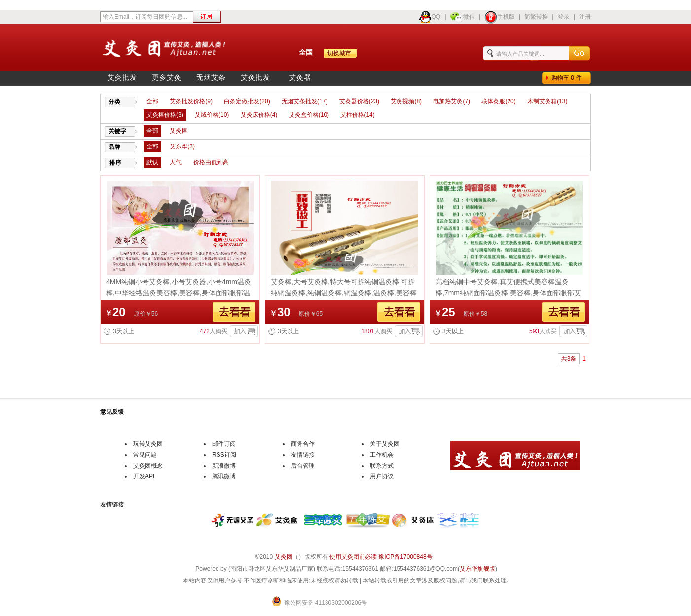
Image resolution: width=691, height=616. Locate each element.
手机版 (500, 17)
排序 (115, 163)
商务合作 (303, 444)
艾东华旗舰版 (477, 569)
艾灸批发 (122, 78)
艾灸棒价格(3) (165, 115)
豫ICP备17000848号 (405, 557)
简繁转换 (536, 17)
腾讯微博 (224, 476)
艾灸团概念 (148, 466)
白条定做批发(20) (247, 101)
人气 (176, 162)
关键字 (117, 131)
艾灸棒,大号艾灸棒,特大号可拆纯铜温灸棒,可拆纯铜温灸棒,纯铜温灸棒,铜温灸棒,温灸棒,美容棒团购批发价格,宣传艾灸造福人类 (344, 293)
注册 (585, 17)
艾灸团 (284, 557)
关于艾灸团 (385, 444)
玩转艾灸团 (148, 444)
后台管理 (303, 466)
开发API (144, 476)
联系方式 (382, 466)
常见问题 (145, 455)
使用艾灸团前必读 (353, 557)
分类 (114, 102)
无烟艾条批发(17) (305, 101)
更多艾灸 (167, 78)
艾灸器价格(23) (359, 101)
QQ (430, 17)
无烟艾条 (211, 78)
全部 (152, 101)
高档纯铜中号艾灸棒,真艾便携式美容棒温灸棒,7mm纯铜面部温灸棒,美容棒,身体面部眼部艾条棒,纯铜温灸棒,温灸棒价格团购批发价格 (508, 293)
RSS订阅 (224, 455)
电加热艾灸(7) (452, 101)
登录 (564, 17)
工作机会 (382, 455)
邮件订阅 (224, 444)
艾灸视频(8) (406, 101)
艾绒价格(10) (212, 115)
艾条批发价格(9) (191, 101)
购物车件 (568, 78)
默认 (152, 162)
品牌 (114, 147)
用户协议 (382, 476)
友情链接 (303, 455)
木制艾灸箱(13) (547, 101)
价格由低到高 (211, 162)
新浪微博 (224, 466)
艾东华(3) (182, 146)
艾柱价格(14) (357, 115)
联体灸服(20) (498, 101)
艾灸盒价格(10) (309, 115)
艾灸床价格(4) (259, 115)
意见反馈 (112, 412)
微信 (463, 17)
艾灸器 (300, 78)
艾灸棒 (179, 131)
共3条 (569, 359)
